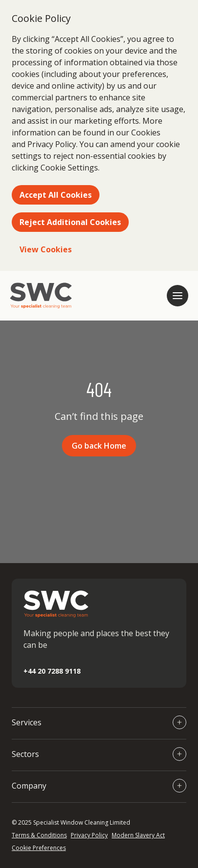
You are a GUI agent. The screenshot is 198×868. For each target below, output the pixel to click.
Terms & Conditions (39, 835)
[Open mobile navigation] (178, 296)
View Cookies (46, 249)
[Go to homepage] (41, 296)
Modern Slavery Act (138, 835)
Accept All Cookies (56, 195)
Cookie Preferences (39, 848)
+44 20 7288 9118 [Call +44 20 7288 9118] (52, 671)
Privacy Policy (89, 835)
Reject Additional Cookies (70, 222)
